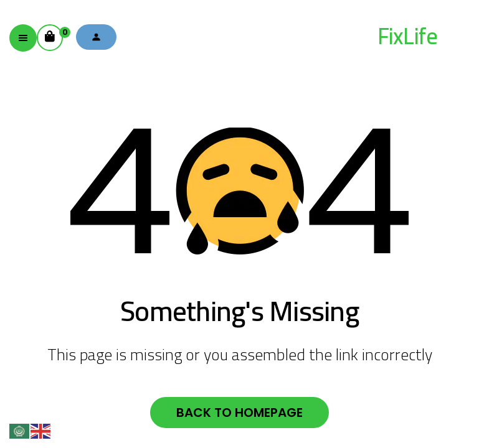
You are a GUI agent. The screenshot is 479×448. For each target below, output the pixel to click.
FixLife (407, 36)
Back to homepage (239, 413)
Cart (54, 34)
